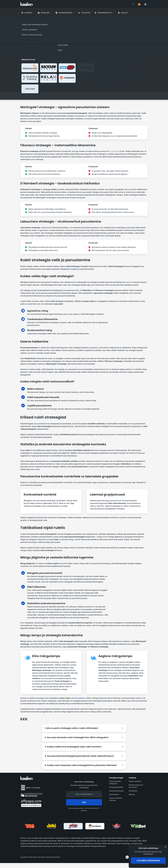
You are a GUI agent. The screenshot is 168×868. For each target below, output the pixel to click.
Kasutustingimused (116, 791)
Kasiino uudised (135, 781)
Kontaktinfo (133, 791)
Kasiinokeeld (114, 794)
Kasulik (124, 13)
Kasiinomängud (65, 13)
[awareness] (139, 857)
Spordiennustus (105, 13)
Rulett (46, 19)
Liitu (84, 802)
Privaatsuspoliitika (116, 787)
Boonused (45, 13)
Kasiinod (28, 13)
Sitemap (132, 794)
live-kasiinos (79, 698)
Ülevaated (86, 13)
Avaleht (24, 19)
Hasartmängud (35, 19)
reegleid (74, 269)
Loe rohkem (123, 34)
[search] (133, 4)
